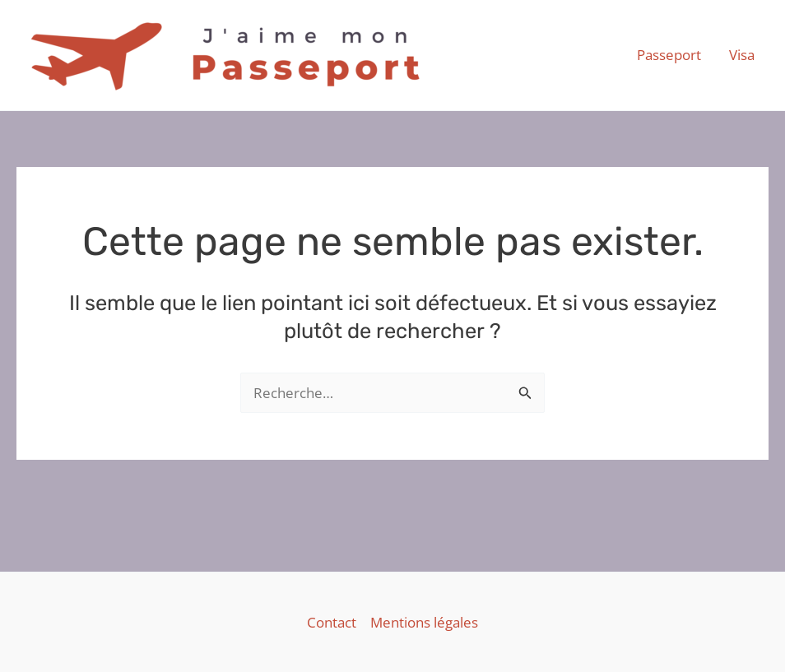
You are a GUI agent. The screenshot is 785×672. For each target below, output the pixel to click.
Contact (332, 622)
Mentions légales (424, 622)
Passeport (669, 55)
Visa (742, 55)
